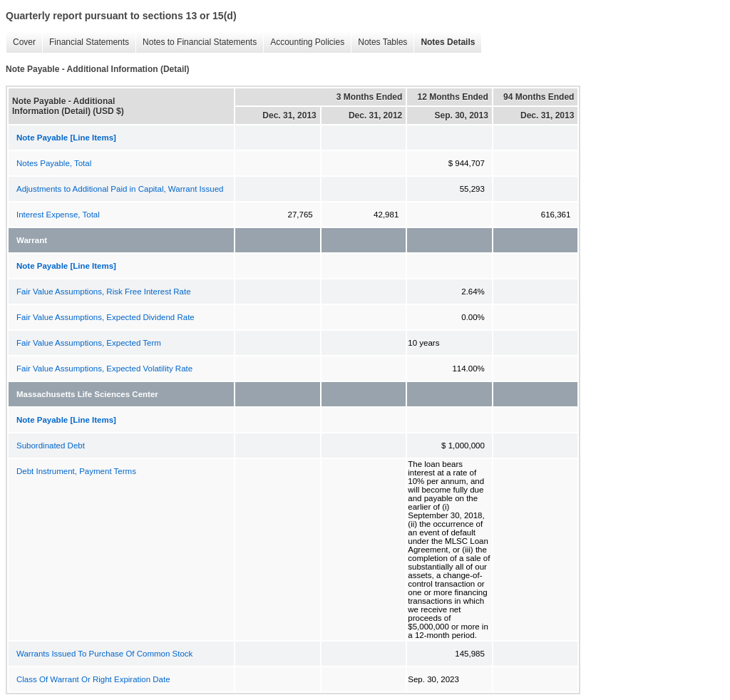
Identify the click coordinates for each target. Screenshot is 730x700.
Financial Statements (86, 42)
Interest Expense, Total (58, 215)
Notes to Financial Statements (196, 42)
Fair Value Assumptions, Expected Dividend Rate (106, 317)
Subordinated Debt (51, 446)
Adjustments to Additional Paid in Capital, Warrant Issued (120, 189)
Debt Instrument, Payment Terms (76, 471)
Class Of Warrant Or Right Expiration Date (93, 679)
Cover (21, 42)
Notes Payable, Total (54, 163)
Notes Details (444, 42)
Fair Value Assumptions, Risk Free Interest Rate (104, 292)
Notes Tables (379, 42)
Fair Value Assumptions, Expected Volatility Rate (104, 369)
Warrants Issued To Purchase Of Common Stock (104, 654)
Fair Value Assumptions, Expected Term (89, 343)
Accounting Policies (304, 42)
